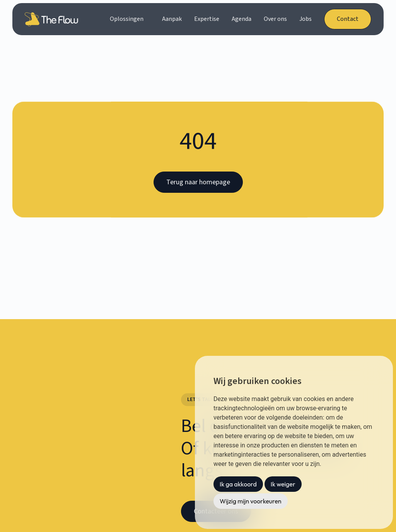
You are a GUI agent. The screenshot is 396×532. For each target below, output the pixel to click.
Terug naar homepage (198, 182)
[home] (53, 19)
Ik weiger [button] (283, 484)
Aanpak (172, 19)
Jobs (306, 19)
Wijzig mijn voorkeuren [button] (251, 501)
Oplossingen (127, 19)
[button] (130, 19)
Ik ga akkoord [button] (238, 484)
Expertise (207, 19)
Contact (348, 19)
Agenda (242, 19)
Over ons (275, 19)
